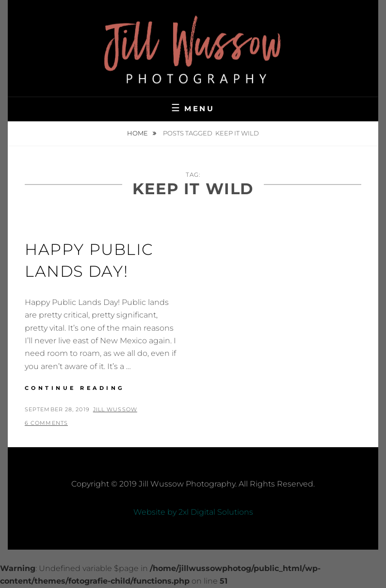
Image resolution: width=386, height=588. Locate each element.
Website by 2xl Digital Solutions (193, 512)
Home (138, 133)
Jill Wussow (115, 409)
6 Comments (46, 423)
